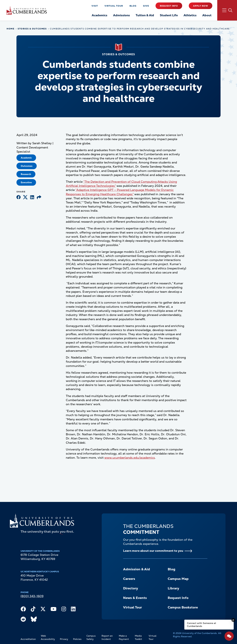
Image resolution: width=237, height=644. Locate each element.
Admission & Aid (137, 569)
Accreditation (28, 639)
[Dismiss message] (233, 620)
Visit (95, 6)
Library (173, 588)
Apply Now (201, 6)
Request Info (169, 6)
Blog (133, 6)
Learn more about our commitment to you (153, 551)
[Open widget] (229, 636)
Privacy (64, 639)
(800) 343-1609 (32, 596)
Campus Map (178, 579)
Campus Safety (91, 637)
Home (10, 29)
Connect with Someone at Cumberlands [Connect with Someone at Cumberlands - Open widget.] (202, 625)
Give (146, 6)
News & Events (135, 598)
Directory (131, 588)
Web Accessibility (48, 637)
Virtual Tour (114, 6)
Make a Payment (124, 637)
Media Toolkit (138, 637)
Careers (129, 579)
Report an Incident (107, 637)
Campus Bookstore (183, 607)
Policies (77, 639)
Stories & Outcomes (32, 29)
